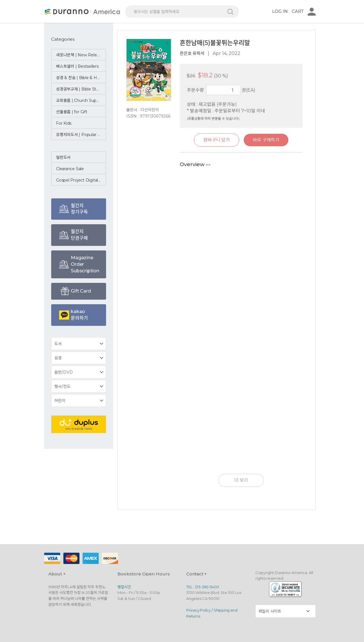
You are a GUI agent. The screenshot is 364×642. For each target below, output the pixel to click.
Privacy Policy (199, 610)
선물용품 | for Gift (72, 112)
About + (57, 574)
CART (298, 11)
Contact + (197, 574)
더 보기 (241, 480)
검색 (230, 12)
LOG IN (280, 11)
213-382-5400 (207, 587)
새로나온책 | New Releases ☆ (81, 55)
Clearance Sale (70, 169)
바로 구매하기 (267, 140)
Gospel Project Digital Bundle (81, 180)
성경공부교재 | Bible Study (80, 89)
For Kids (64, 123)
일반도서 (63, 157)
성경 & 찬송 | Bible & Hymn (81, 78)
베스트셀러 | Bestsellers (78, 66)
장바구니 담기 (216, 140)
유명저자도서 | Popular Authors (81, 135)
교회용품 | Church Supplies (81, 100)
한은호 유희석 (192, 53)
